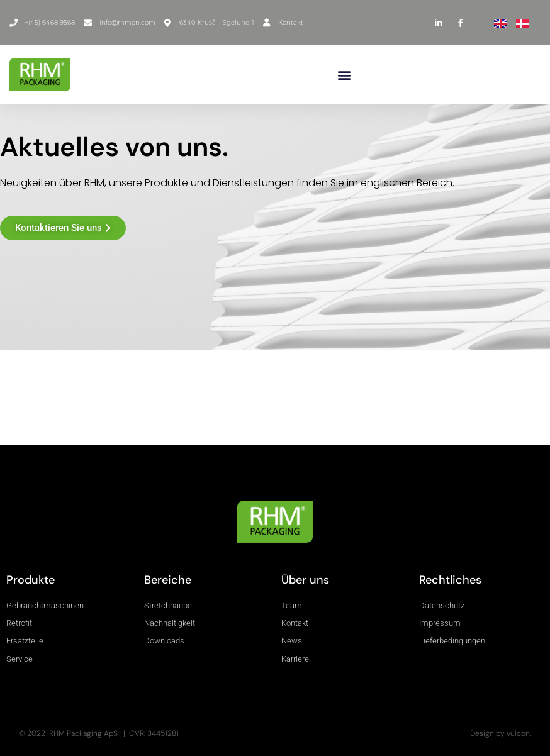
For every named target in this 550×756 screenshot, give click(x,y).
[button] (345, 75)
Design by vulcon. (501, 733)
